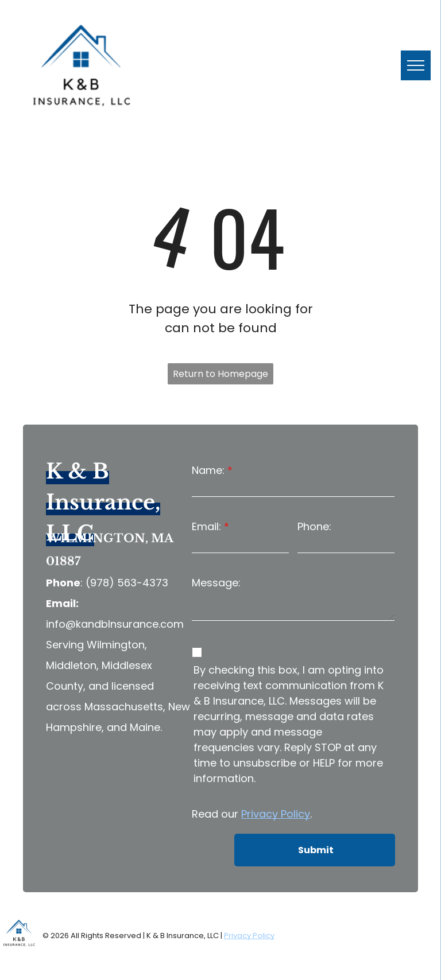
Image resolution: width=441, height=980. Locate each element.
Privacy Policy (276, 814)
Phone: (314, 526)
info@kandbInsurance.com (115, 624)
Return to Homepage (220, 374)
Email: (206, 526)
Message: (216, 583)
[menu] (416, 65)
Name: (208, 470)
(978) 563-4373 (127, 583)
